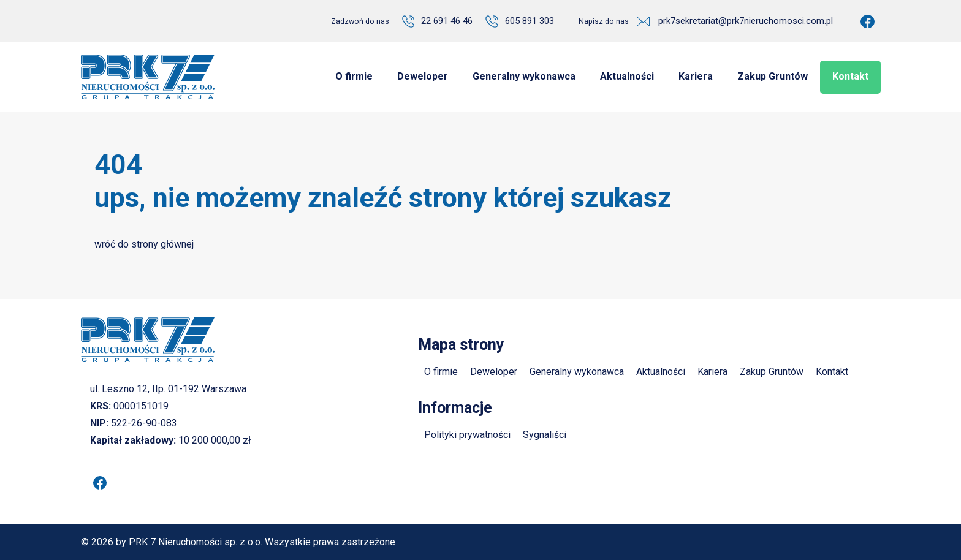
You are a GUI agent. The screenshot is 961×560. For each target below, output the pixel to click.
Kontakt (832, 372)
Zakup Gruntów (772, 372)
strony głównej (162, 244)
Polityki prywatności (467, 435)
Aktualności (661, 372)
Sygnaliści (545, 435)
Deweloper (494, 372)
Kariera (712, 372)
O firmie (441, 372)
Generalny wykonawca (577, 372)
